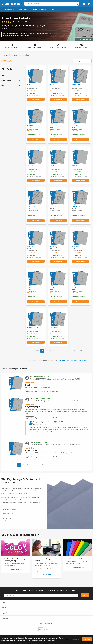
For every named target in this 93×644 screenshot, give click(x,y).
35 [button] (43, 465)
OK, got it (87, 639)
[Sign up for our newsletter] (41, 595)
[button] (12, 46)
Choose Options (36, 99)
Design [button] (4, 608)
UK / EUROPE (49, 629)
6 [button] (63, 351)
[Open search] (77, 4)
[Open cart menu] (89, 4)
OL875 (90, 39)
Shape (3, 86)
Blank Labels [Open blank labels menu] (8, 10)
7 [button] (67, 351)
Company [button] (5, 618)
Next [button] (81, 351)
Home (3, 55)
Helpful (30, 392)
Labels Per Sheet (6, 81)
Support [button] (4, 613)
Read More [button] (51, 432)
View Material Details (22, 36)
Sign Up (85, 595)
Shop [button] (3, 602)
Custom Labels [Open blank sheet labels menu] (23, 10)
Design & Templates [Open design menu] (40, 10)
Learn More (76, 639)
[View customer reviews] (17, 22)
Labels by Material (12, 55)
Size (3, 75)
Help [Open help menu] (53, 10)
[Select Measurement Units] (47, 634)
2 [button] (47, 351)
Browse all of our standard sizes (73, 361)
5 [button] (59, 351)
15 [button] (74, 351)
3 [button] (51, 351)
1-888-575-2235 (53, 623)
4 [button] (55, 351)
